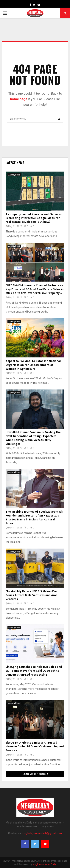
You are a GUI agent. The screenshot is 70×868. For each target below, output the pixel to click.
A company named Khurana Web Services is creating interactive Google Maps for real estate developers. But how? (34, 218)
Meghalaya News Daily (44, 864)
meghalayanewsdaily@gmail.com (42, 833)
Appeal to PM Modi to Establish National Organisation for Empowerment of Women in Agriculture (33, 365)
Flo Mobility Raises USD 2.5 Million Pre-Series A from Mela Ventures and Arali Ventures (32, 595)
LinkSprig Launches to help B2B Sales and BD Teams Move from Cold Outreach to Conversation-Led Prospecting (34, 671)
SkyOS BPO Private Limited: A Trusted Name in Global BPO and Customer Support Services (35, 747)
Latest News (15, 163)
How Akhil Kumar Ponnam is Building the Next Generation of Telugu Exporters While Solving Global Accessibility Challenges (33, 438)
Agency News (14, 175)
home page (19, 99)
